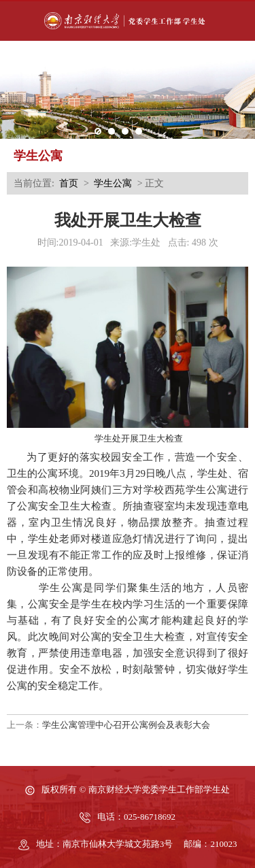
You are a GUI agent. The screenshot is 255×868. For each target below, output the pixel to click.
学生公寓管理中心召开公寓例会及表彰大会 (126, 725)
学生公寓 (113, 183)
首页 (69, 183)
